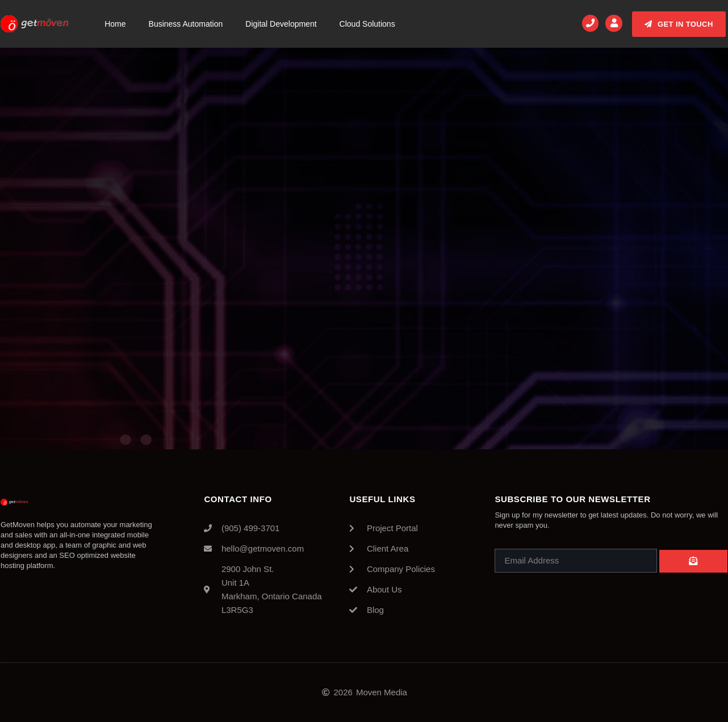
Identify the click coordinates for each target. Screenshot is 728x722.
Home (115, 24)
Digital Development (281, 24)
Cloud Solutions (367, 24)
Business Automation (186, 24)
